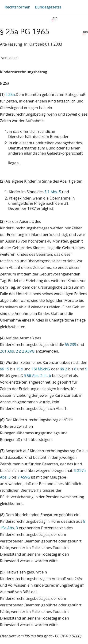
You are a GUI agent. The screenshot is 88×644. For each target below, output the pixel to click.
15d (19, 369)
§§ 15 (5, 369)
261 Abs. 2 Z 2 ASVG (17, 351)
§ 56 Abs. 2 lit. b (38, 376)
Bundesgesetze (48, 7)
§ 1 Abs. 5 (53, 192)
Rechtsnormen (17, 7)
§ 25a (10, 94)
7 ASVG (24, 477)
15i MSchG (41, 369)
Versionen (9, 58)
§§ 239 (71, 345)
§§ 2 (64, 369)
